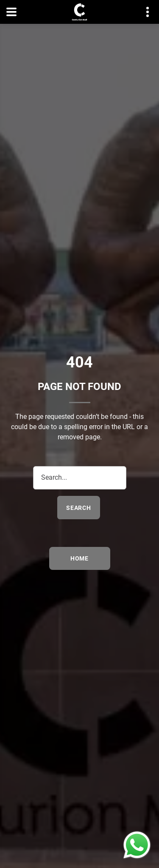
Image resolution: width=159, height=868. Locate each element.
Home (79, 558)
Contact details (143, 12)
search (79, 508)
